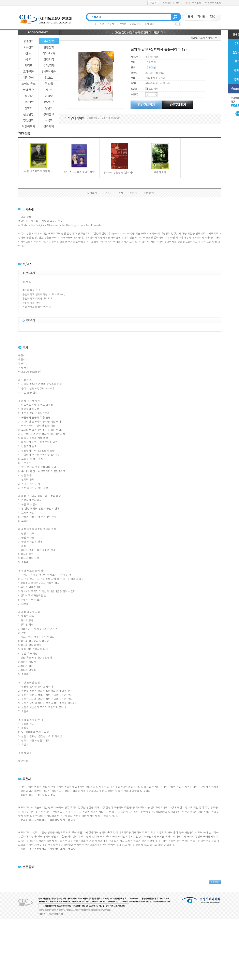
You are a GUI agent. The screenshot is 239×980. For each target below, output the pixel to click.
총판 (102, 24)
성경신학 (28, 41)
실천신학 (49, 47)
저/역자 (108, 193)
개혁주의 (28, 78)
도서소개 (92, 193)
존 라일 (49, 84)
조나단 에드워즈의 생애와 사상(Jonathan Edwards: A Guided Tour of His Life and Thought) (39, 158)
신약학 (28, 108)
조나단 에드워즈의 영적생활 (79, 158)
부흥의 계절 (160, 159)
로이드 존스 (135, 24)
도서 (203, 38)
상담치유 (49, 102)
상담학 (49, 108)
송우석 (111, 24)
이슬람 (49, 96)
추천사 (133, 193)
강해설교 (49, 114)
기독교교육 (49, 53)
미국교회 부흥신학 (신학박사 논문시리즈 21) (120, 159)
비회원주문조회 (213, 3)
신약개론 (122, 24)
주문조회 (196, 3)
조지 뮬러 (149, 24)
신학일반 (28, 102)
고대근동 (28, 71)
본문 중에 (149, 193)
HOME (194, 38)
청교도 (49, 78)
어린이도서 (28, 126)
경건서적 (49, 59)
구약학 (49, 120)
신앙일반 (28, 114)
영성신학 (28, 120)
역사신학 (49, 41)
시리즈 (28, 65)
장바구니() (182, 3)
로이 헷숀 (28, 90)
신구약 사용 (49, 71)
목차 (121, 193)
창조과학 (49, 126)
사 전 (49, 90)
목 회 (28, 59)
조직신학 (28, 47)
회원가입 (167, 3)
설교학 (28, 96)
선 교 (28, 53)
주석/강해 (49, 65)
